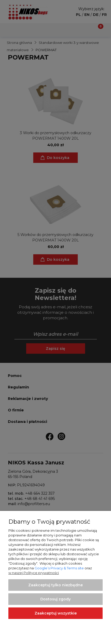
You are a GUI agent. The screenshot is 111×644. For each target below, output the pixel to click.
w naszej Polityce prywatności (34, 573)
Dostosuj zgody (56, 599)
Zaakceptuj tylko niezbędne (56, 585)
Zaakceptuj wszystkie (56, 613)
